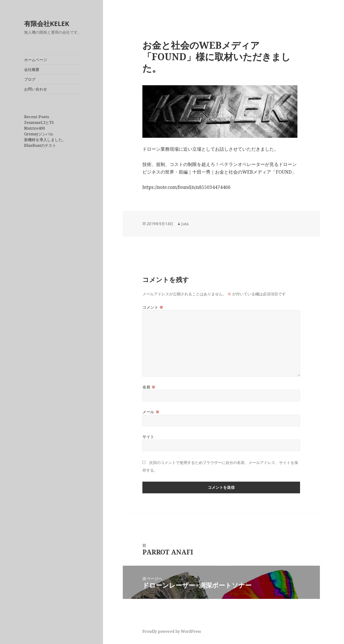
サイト (148, 437)
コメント (153, 307)
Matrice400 (35, 128)
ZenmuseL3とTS (39, 122)
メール (151, 412)
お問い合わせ (36, 89)
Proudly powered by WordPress (172, 631)
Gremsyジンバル (39, 134)
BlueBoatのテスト (40, 145)
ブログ (30, 79)
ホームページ (36, 60)
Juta (185, 224)
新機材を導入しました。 (45, 140)
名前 (149, 387)
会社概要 (32, 69)
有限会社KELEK (47, 24)
